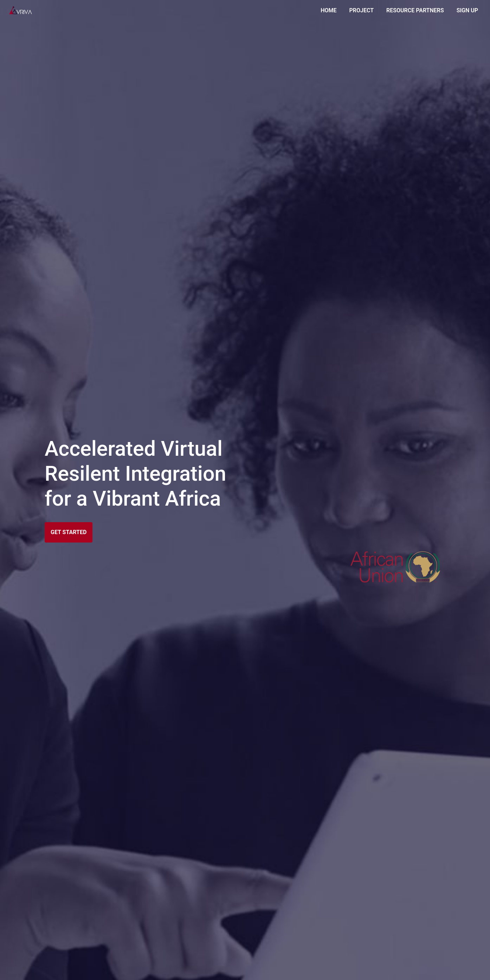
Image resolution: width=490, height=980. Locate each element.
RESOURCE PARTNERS (415, 10)
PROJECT (362, 10)
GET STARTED (69, 532)
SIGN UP (467, 10)
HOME (330, 10)
